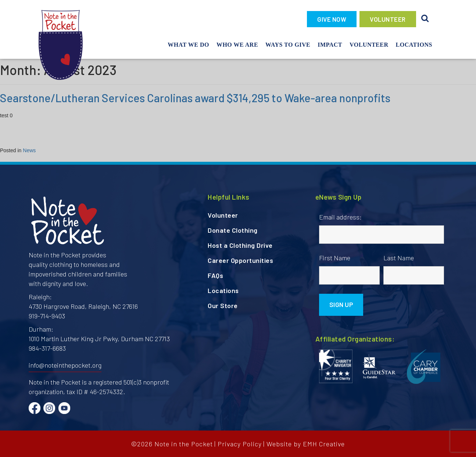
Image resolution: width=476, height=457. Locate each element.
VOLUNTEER (388, 19)
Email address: (340, 217)
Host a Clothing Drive (240, 245)
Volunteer (369, 45)
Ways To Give (288, 45)
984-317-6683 (47, 348)
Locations (414, 45)
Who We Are (237, 45)
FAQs (215, 275)
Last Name (399, 258)
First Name (335, 258)
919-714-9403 (47, 316)
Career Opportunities (240, 260)
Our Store (223, 306)
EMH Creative (324, 444)
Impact (330, 45)
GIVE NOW (332, 19)
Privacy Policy (240, 444)
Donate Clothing (233, 230)
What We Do (188, 45)
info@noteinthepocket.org (65, 365)
